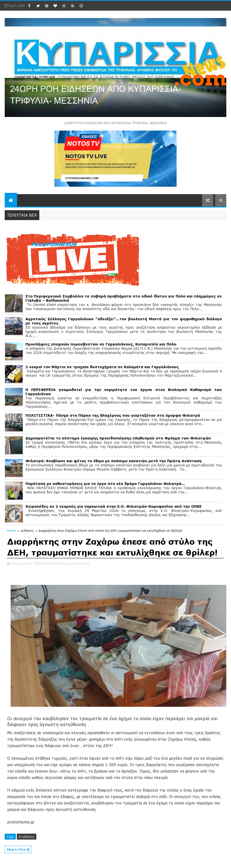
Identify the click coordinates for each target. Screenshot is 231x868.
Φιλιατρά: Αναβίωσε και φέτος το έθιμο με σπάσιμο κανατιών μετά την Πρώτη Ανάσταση (114, 461)
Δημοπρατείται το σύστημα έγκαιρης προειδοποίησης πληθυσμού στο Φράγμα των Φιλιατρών (118, 438)
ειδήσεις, (83, 563)
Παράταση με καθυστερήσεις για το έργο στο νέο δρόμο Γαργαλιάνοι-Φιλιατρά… (105, 484)
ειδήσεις (27, 530)
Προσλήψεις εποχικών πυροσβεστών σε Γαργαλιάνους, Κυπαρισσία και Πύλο (101, 344)
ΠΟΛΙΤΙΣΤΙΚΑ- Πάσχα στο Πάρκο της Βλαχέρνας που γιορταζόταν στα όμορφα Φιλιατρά (113, 415)
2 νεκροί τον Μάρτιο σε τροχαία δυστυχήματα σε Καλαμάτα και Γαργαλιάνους (102, 367)
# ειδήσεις (27, 837)
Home (12, 530)
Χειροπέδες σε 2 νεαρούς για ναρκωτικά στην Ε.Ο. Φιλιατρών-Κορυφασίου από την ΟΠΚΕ (114, 506)
